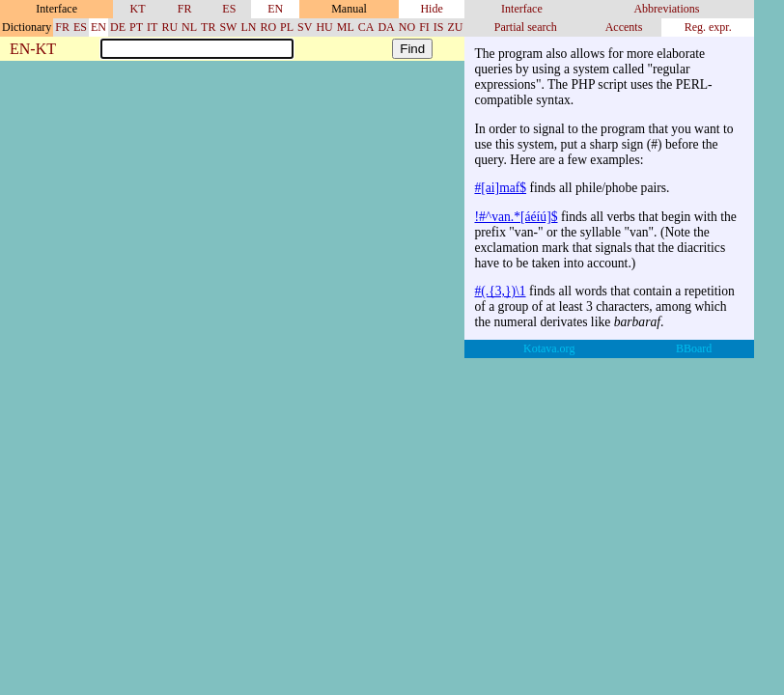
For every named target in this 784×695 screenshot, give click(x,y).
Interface (522, 9)
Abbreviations (666, 9)
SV (305, 27)
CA (366, 27)
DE (118, 27)
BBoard (694, 348)
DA (386, 27)
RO (268, 27)
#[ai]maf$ (500, 188)
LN (248, 27)
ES (229, 9)
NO (407, 27)
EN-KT (33, 50)
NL (189, 27)
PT (136, 27)
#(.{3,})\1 (500, 291)
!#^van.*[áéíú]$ (516, 217)
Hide (431, 9)
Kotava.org (549, 348)
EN (275, 9)
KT (138, 9)
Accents (624, 27)
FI (424, 27)
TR (208, 27)
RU (169, 27)
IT (152, 27)
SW (228, 27)
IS (439, 27)
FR (185, 9)
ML (346, 27)
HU (324, 27)
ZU (455, 27)
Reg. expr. (708, 27)
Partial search (526, 27)
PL (287, 27)
